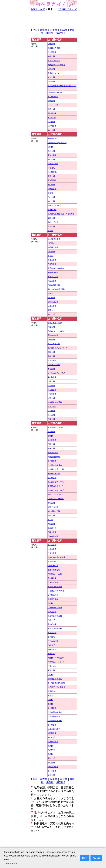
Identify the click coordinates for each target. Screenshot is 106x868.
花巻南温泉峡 (53, 164)
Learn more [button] (11, 863)
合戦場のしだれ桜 (55, 574)
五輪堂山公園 (53, 302)
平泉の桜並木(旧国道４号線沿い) (61, 214)
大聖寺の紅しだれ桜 (56, 662)
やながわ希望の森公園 (57, 557)
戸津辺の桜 (52, 691)
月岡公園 (51, 444)
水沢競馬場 (52, 180)
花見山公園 (52, 549)
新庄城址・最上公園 (56, 469)
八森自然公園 (53, 536)
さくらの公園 (53, 641)
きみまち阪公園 (54, 344)
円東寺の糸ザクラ (55, 587)
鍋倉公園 (51, 226)
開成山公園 (52, 612)
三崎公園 (51, 381)
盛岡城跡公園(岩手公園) (57, 143)
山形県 (50, 33)
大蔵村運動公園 (54, 474)
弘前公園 (51, 69)
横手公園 (51, 411)
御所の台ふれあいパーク (57, 348)
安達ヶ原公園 (53, 582)
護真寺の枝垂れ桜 (55, 616)
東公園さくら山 (54, 73)
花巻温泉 (51, 168)
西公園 (50, 256)
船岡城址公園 (53, 247)
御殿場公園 (52, 733)
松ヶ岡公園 (52, 771)
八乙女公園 (52, 390)
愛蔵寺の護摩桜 (54, 570)
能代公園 (51, 340)
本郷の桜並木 (53, 222)
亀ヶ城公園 (52, 725)
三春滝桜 (51, 645)
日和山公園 (52, 306)
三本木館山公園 (54, 285)
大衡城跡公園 (53, 273)
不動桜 (50, 603)
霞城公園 (51, 432)
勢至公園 (51, 386)
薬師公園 (51, 218)
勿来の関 (51, 775)
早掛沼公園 (52, 113)
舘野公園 (51, 101)
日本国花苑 (52, 360)
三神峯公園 (52, 264)
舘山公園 (51, 201)
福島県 (60, 33)
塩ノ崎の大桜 (53, 595)
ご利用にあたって (67, 9)
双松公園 (51, 503)
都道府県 (37, 40)
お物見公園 (52, 189)
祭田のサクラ (53, 566)
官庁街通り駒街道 (55, 92)
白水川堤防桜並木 (55, 465)
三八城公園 (52, 126)
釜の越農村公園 (54, 511)
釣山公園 (51, 197)
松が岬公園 (52, 478)
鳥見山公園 (52, 633)
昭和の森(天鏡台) (54, 729)
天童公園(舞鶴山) (54, 457)
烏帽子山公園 (53, 507)
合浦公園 (51, 44)
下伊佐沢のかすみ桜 (56, 490)
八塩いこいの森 (54, 365)
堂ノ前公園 (52, 461)
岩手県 (54, 30)
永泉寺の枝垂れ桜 (55, 629)
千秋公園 (51, 352)
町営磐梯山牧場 (54, 716)
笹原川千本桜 (53, 599)
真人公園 (51, 415)
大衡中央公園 (53, 277)
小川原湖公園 (53, 97)
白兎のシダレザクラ (56, 499)
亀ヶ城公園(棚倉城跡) (56, 683)
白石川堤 (51, 243)
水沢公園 (51, 176)
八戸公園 (51, 122)
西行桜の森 (52, 210)
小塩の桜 (51, 758)
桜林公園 (51, 56)
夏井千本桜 (52, 649)
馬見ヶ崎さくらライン (57, 427)
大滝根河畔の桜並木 (56, 658)
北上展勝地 (52, 172)
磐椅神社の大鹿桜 (55, 721)
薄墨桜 (50, 746)
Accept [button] (96, 858)
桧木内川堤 (52, 407)
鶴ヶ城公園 (52, 708)
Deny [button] (85, 858)
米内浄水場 (52, 139)
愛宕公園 (51, 109)
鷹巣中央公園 (53, 335)
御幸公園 (51, 448)
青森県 (44, 30)
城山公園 (51, 130)
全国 (35, 30)
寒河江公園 (52, 440)
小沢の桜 (51, 654)
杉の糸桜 (51, 737)
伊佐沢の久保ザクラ (56, 486)
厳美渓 (50, 193)
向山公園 (51, 185)
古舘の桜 (51, 620)
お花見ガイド (38, 9)
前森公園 (51, 419)
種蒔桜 (50, 436)
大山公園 (51, 524)
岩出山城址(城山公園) (56, 289)
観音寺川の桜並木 (55, 712)
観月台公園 (52, 562)
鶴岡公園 (51, 515)
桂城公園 (51, 327)
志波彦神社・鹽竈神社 (57, 268)
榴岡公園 (51, 252)
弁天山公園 (52, 553)
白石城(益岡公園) (54, 239)
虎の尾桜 (51, 750)
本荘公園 (51, 369)
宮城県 (64, 30)
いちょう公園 (53, 105)
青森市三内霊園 (54, 48)
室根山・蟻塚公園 (55, 206)
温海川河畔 (52, 528)
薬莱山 (50, 293)
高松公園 (51, 151)
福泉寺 (50, 231)
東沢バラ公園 (53, 453)
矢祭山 (50, 696)
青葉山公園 (52, 260)
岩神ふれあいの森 (55, 323)
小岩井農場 (52, 155)
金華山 (50, 310)
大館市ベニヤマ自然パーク (58, 331)
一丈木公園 (52, 394)
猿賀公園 (51, 77)
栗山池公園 (52, 377)
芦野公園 (51, 82)
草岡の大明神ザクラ (56, 495)
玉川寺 (50, 520)
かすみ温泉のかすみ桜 (57, 373)
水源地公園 (52, 118)
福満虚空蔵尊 (53, 742)
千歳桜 (50, 754)
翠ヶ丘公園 (52, 624)
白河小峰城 (52, 666)
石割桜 (50, 147)
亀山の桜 (51, 314)
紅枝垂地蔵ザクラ (55, 608)
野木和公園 (52, 52)
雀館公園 (51, 356)
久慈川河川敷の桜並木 (57, 687)
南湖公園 (51, 670)
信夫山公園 (52, 545)
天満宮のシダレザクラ (57, 65)
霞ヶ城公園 (52, 578)
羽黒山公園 (52, 281)
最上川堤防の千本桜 (56, 482)
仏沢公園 (51, 398)
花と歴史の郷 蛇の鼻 (56, 591)
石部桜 (50, 700)
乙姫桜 (50, 675)
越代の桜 (51, 637)
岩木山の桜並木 (54, 61)
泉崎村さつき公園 (55, 679)
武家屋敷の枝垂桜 (55, 402)
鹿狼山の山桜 (53, 767)
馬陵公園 (51, 763)
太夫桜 (50, 704)
